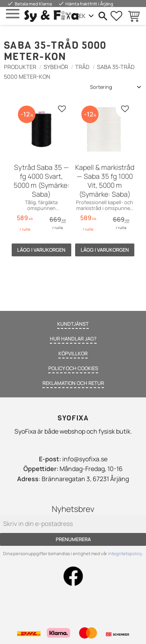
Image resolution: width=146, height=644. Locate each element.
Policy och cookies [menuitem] (73, 368)
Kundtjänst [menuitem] (73, 324)
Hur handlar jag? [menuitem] (73, 339)
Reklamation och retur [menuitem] (73, 383)
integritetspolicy (125, 553)
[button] (13, 14)
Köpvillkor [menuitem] (73, 353)
